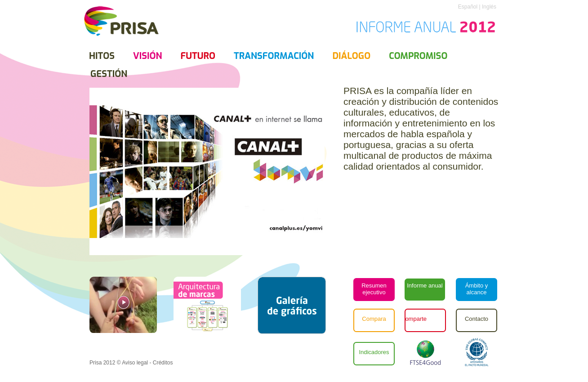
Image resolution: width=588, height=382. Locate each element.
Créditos (163, 363)
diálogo (351, 56)
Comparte (414, 319)
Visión (148, 56)
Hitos (102, 56)
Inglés (488, 7)
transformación (274, 56)
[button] (292, 305)
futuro (198, 56)
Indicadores (374, 352)
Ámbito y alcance (477, 289)
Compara (374, 319)
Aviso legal (135, 363)
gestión (109, 74)
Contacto (477, 319)
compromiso (418, 56)
